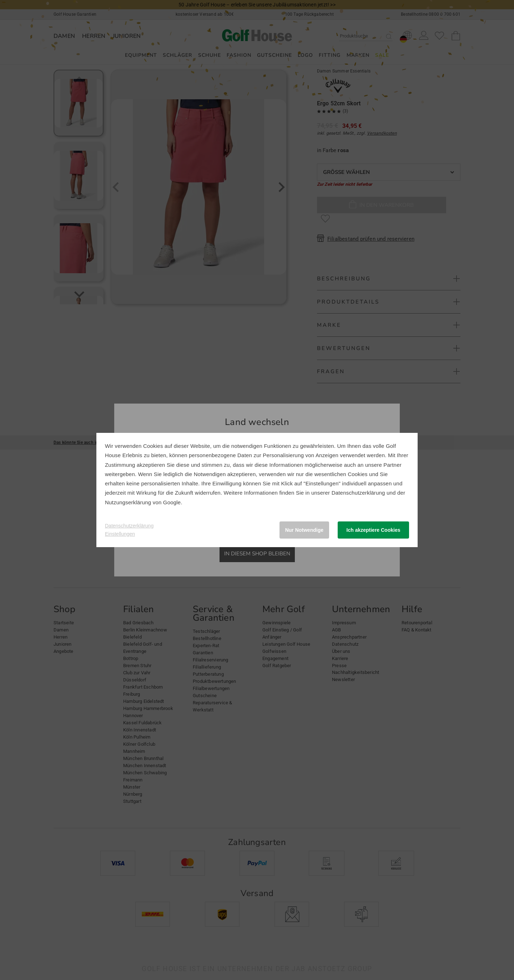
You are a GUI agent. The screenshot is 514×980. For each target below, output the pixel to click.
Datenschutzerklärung (358, 493)
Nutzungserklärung (128, 502)
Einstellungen (120, 534)
